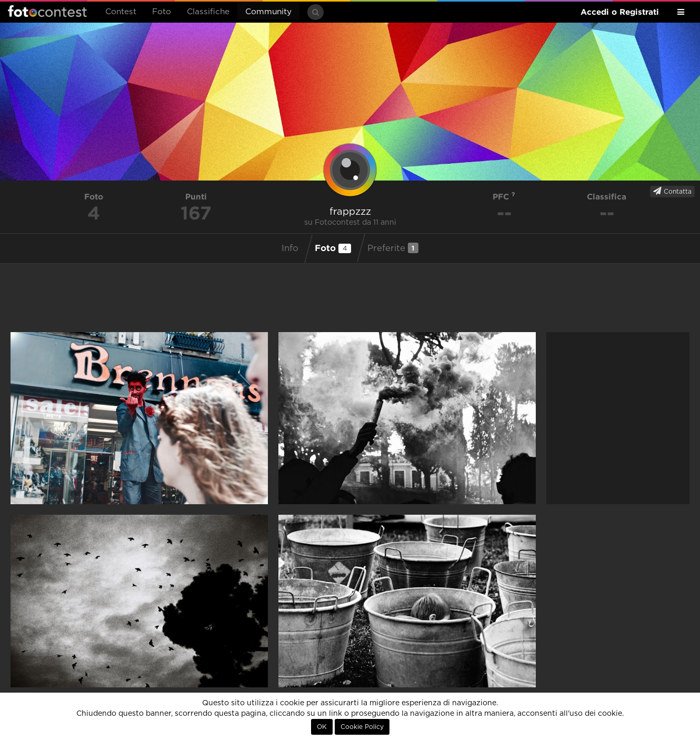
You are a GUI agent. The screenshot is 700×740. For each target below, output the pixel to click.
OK (322, 727)
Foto (162, 12)
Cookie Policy (362, 727)
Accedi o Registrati (620, 12)
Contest (121, 12)
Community (268, 12)
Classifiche (208, 12)
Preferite (393, 248)
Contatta (672, 191)
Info (290, 248)
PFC (504, 197)
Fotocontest (47, 11)
